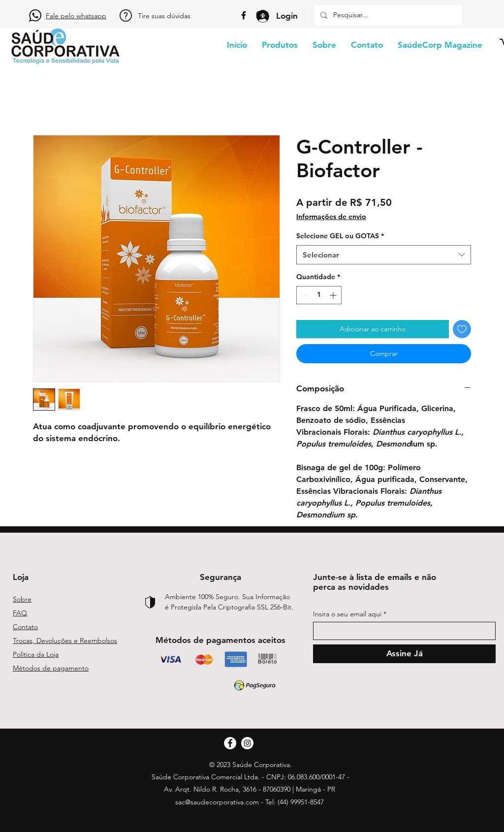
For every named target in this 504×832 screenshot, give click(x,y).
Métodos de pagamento (51, 668)
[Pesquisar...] (387, 15)
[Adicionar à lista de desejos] (462, 329)
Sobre (22, 599)
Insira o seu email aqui (347, 614)
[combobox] (384, 255)
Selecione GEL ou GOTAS (340, 236)
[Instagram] (260, 15)
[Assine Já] (404, 654)
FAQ (20, 613)
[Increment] (334, 295)
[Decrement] (304, 295)
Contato (25, 627)
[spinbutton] (319, 295)
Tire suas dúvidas (164, 16)
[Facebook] (244, 15)
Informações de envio (331, 217)
